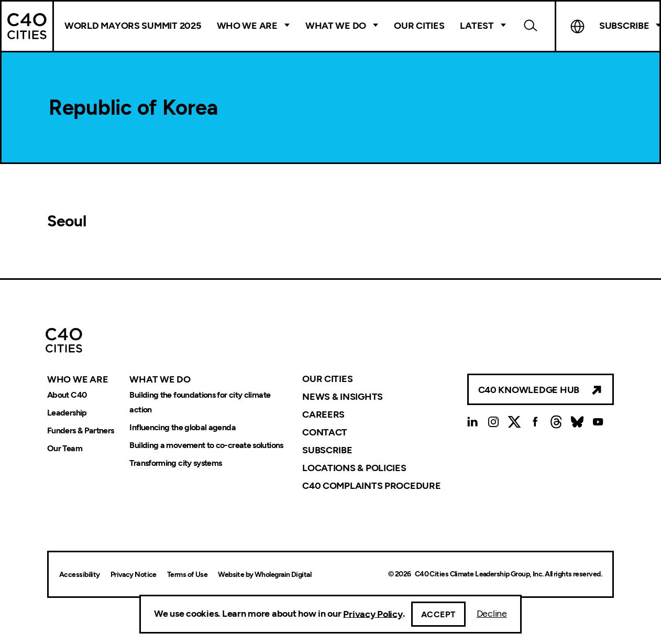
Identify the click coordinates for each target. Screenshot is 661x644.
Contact (325, 432)
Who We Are (247, 26)
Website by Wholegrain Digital (265, 575)
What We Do (336, 26)
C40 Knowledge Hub (529, 390)
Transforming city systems (175, 463)
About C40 (67, 395)
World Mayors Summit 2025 (133, 26)
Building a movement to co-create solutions (206, 445)
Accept (438, 614)
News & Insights (343, 397)
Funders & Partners (80, 430)
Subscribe (327, 450)
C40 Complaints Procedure (372, 486)
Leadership (67, 413)
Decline (492, 614)
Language (578, 26)
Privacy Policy (373, 614)
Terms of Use (187, 575)
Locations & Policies (354, 468)
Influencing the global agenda (182, 427)
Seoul (67, 221)
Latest (477, 26)
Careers (323, 414)
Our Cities (419, 26)
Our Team (65, 448)
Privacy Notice (134, 575)
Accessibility (80, 575)
